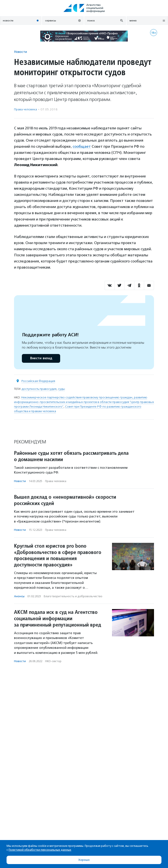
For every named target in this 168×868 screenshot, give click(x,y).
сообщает (82, 146)
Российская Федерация (38, 381)
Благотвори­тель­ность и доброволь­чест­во (73, 596)
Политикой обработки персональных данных (40, 850)
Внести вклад (41, 358)
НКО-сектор (53, 661)
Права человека (25, 109)
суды (61, 389)
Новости (20, 52)
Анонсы (19, 596)
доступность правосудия (39, 389)
